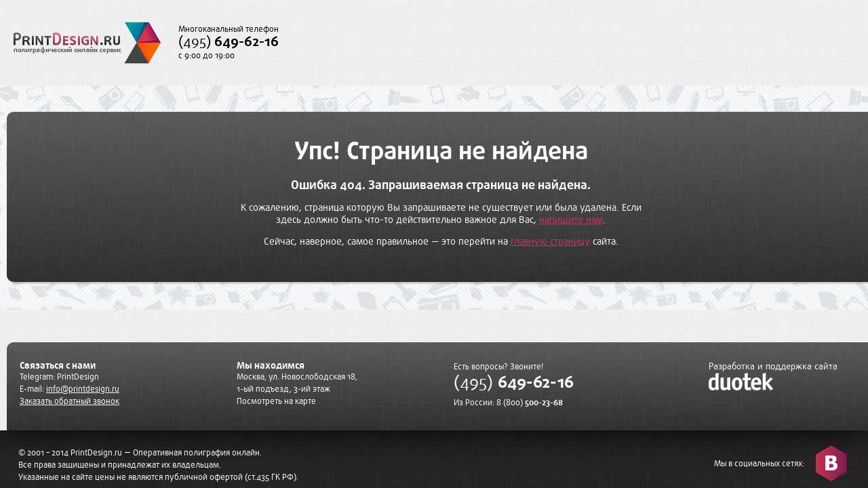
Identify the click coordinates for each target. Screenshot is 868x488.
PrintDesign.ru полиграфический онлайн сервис (87, 43)
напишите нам (571, 220)
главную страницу (550, 242)
